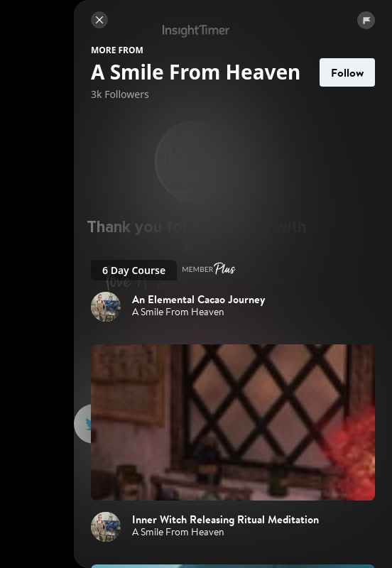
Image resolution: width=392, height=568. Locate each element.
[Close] (99, 20)
